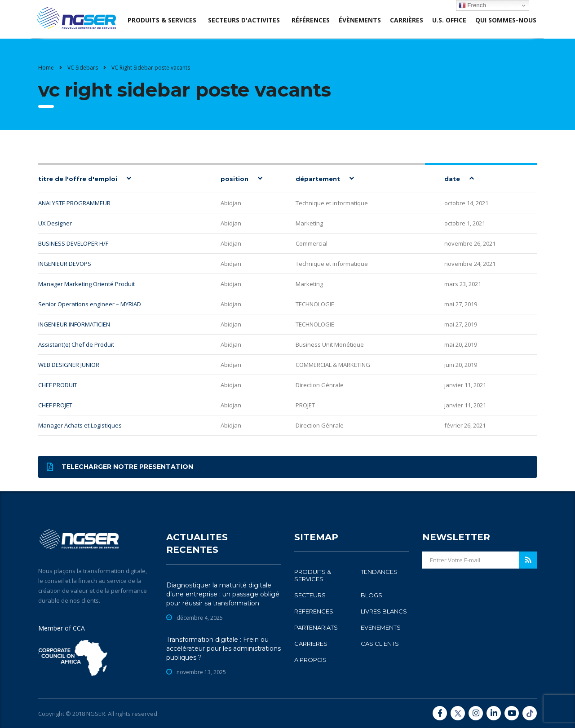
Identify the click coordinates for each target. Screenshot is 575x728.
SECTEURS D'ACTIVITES (244, 20)
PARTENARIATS (316, 627)
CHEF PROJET (55, 405)
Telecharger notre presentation (120, 467)
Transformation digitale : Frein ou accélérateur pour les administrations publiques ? (223, 649)
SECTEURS (310, 595)
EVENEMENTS (381, 627)
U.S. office (449, 20)
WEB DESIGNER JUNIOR (69, 365)
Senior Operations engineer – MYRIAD (90, 304)
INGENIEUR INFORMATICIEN (74, 324)
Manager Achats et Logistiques (80, 425)
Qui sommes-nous (506, 20)
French (472, 5)
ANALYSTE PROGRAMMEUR (74, 203)
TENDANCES (379, 572)
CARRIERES (311, 644)
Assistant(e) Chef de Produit (76, 344)
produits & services (162, 20)
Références (311, 20)
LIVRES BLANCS (384, 611)
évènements (360, 20)
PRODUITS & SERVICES (313, 575)
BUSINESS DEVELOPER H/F (73, 243)
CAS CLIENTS (380, 644)
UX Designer (55, 223)
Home (46, 68)
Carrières (407, 20)
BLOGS (372, 595)
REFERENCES (314, 611)
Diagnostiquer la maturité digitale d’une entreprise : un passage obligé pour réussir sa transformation (223, 594)
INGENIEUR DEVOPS (65, 264)
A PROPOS (310, 660)
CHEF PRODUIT (58, 385)
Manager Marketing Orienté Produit (86, 284)
